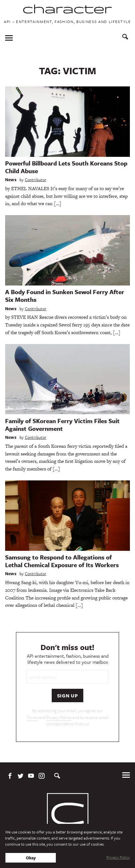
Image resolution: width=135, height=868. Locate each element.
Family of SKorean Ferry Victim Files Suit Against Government (62, 425)
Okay (31, 858)
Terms (32, 717)
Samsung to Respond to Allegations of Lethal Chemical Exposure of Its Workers (62, 561)
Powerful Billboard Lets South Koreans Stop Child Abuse (66, 167)
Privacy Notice (59, 717)
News (11, 180)
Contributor (36, 180)
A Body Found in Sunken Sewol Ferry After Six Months (65, 296)
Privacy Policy (118, 857)
